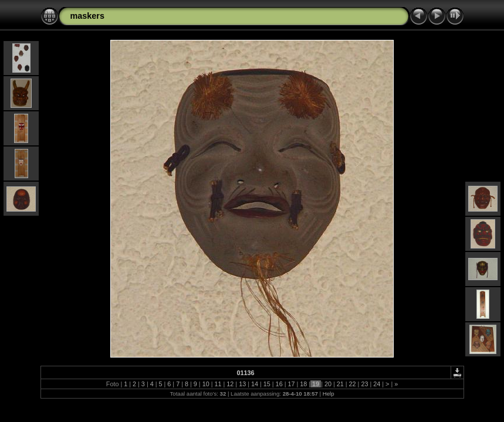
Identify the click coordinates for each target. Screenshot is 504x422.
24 (377, 384)
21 (340, 384)
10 (206, 384)
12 (230, 384)
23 (364, 384)
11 (218, 384)
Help (329, 394)
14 (255, 384)
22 (353, 384)
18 (303, 384)
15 (267, 384)
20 (328, 384)
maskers (87, 16)
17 (291, 384)
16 (279, 384)
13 (242, 384)
